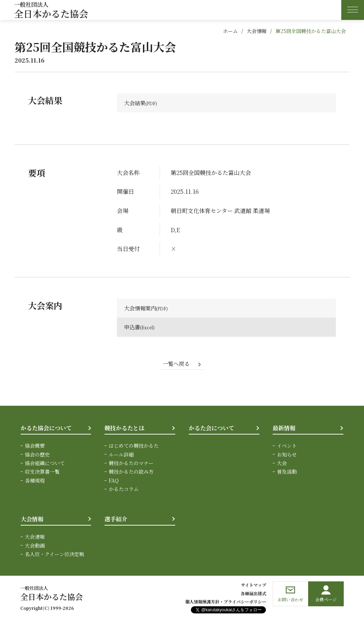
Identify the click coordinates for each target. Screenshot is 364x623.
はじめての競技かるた (134, 447)
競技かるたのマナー (131, 464)
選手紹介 (116, 520)
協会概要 (35, 447)
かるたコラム (124, 490)
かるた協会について (46, 429)
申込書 (133, 328)
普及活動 (287, 473)
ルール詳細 (121, 455)
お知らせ (287, 455)
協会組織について (45, 464)
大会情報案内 (141, 308)
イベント (287, 447)
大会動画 (35, 546)
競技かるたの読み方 (131, 473)
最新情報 (284, 429)
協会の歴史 (37, 455)
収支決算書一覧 (42, 473)
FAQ (114, 481)
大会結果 (135, 103)
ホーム (230, 31)
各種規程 (35, 481)
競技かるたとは (124, 429)
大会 (282, 464)
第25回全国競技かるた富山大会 (311, 31)
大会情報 (257, 31)
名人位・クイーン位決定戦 (55, 555)
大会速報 (35, 538)
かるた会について (212, 429)
